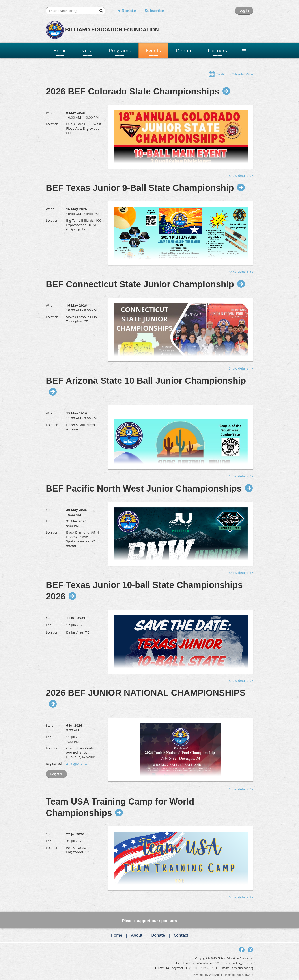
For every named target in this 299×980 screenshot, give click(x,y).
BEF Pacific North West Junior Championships (144, 488)
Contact (181, 935)
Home (116, 935)
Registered (54, 764)
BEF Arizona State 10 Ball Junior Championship (146, 381)
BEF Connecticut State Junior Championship (140, 284)
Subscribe (154, 11)
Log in (244, 10)
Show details (238, 175)
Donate (158, 935)
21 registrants (77, 763)
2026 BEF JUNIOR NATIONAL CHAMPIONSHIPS (146, 693)
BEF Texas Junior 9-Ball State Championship (140, 188)
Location (52, 124)
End (49, 521)
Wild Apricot (217, 975)
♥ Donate (127, 11)
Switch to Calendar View (235, 74)
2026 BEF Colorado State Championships (133, 91)
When (50, 113)
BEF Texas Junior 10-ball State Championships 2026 (144, 591)
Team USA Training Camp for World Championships (120, 807)
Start (49, 510)
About (137, 935)
